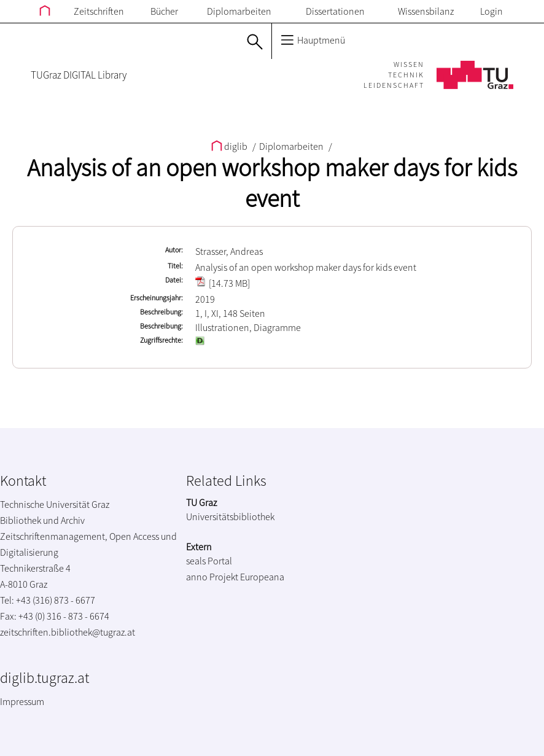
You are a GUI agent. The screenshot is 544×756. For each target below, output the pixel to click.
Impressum (22, 701)
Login (492, 11)
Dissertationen (335, 11)
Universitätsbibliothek (230, 516)
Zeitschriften (99, 11)
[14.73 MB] (223, 283)
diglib (230, 146)
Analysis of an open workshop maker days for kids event (272, 183)
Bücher (164, 11)
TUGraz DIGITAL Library (79, 75)
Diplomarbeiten (239, 11)
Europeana (262, 577)
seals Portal (209, 561)
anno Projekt (212, 577)
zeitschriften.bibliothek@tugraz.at (68, 632)
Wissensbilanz (426, 11)
